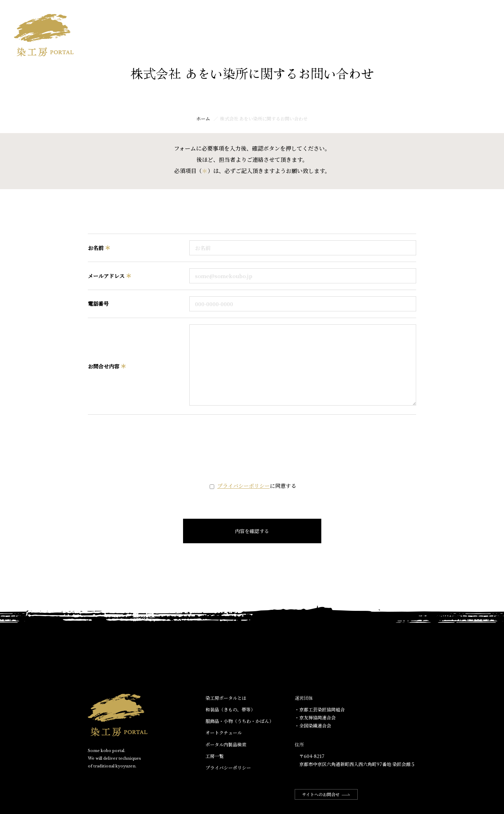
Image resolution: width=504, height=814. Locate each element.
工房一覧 (479, 13)
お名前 (99, 248)
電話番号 (98, 303)
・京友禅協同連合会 (315, 718)
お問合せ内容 (107, 366)
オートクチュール (224, 733)
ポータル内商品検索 (432, 13)
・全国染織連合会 (313, 726)
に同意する (257, 486)
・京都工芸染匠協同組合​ (320, 709)
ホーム (327, 13)
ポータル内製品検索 (226, 744)
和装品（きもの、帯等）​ (230, 709)
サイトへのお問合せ (326, 794)
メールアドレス (110, 276)
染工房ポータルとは (371, 13)
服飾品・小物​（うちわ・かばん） (240, 721)
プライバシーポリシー (244, 486)
